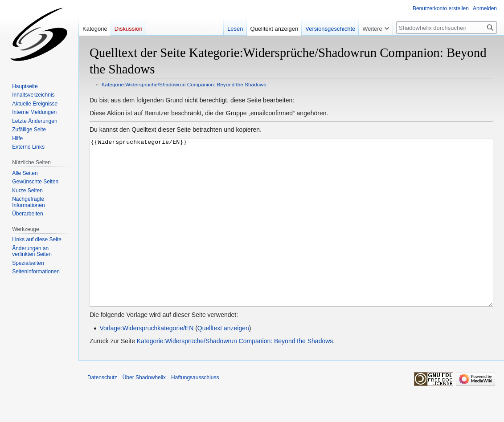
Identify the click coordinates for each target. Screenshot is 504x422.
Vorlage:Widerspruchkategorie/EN (146, 361)
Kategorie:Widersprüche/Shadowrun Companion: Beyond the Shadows (184, 84)
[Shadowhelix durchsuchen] (447, 28)
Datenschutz (102, 411)
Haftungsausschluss (195, 411)
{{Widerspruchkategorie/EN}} (291, 239)
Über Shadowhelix (144, 411)
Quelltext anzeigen (223, 361)
